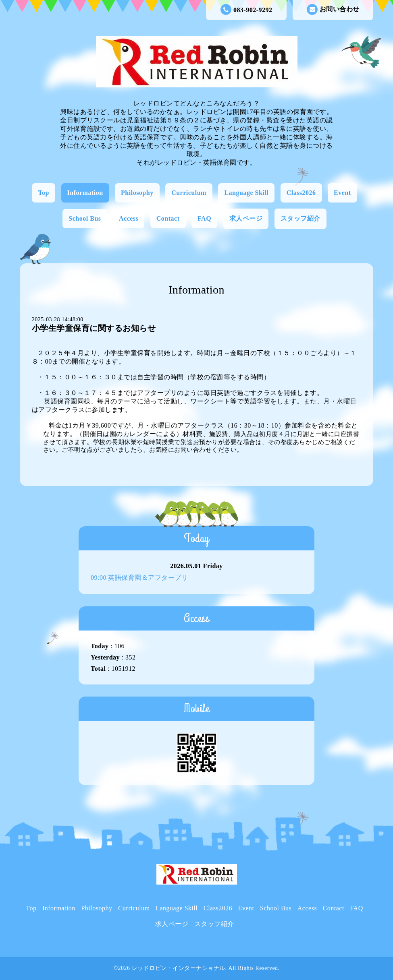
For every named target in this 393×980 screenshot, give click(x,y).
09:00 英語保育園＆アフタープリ (139, 578)
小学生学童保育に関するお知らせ (94, 328)
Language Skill (246, 193)
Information (85, 193)
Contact (168, 218)
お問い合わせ (333, 9)
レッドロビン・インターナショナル (179, 968)
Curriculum (189, 193)
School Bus (85, 218)
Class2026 (301, 193)
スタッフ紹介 (300, 218)
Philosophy (137, 193)
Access (129, 218)
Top (44, 193)
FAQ (204, 218)
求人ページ (246, 218)
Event (342, 193)
